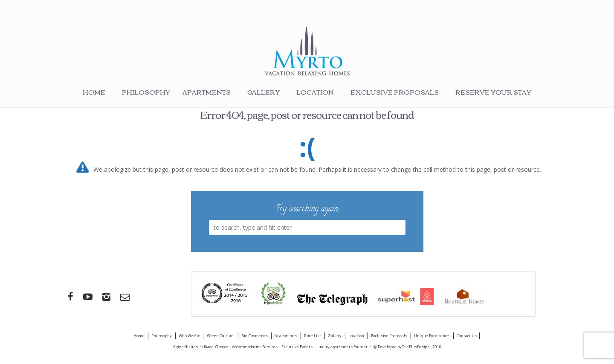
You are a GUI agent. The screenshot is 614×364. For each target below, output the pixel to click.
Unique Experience (432, 336)
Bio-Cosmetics (255, 336)
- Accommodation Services (254, 347)
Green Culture (221, 336)
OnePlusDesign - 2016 (421, 347)
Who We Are (190, 336)
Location (315, 92)
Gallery (264, 92)
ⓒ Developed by (387, 347)
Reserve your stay (493, 92)
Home (94, 92)
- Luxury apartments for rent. (342, 347)
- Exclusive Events (296, 347)
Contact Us (467, 336)
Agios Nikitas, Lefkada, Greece (201, 347)
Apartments (207, 92)
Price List (313, 336)
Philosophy (146, 92)
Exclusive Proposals (395, 92)
